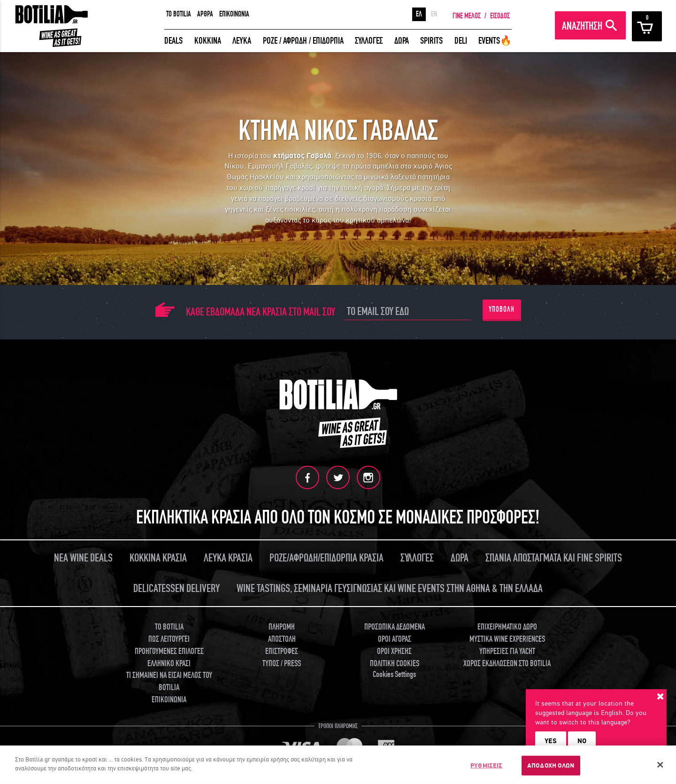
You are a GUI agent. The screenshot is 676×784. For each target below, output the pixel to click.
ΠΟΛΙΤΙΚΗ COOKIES (395, 663)
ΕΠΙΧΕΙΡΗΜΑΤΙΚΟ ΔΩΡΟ (507, 627)
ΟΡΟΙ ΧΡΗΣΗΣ (394, 651)
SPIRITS (431, 41)
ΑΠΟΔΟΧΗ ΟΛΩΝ (551, 765)
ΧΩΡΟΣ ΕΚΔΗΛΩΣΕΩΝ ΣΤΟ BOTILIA (507, 663)
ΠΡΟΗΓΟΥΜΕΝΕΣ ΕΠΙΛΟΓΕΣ (169, 651)
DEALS (173, 41)
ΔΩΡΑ (402, 41)
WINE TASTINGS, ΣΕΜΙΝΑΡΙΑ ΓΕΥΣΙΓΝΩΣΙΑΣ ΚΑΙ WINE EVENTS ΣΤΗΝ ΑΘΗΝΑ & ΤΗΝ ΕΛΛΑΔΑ (390, 588)
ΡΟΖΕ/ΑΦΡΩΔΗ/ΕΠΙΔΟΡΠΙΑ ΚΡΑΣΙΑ (326, 558)
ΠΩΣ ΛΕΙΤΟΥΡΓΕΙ (169, 639)
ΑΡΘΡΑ (205, 14)
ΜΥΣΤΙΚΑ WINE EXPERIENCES (507, 639)
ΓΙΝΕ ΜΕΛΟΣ (467, 16)
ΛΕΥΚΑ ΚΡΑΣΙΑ (228, 558)
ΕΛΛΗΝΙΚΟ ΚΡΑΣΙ (169, 663)
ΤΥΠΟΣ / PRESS (282, 663)
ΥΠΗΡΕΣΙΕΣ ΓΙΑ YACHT (507, 651)
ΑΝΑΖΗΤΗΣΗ (582, 26)
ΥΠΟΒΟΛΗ (502, 309)
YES (551, 741)
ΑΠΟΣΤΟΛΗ (282, 639)
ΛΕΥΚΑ (242, 41)
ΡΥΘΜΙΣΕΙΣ (486, 765)
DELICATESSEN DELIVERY (177, 588)
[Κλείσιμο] (661, 765)
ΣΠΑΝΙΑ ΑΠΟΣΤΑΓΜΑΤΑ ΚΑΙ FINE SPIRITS (554, 558)
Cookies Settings (394, 674)
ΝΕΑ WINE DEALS (83, 558)
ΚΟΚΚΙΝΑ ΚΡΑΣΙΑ (158, 558)
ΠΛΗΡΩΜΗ (282, 627)
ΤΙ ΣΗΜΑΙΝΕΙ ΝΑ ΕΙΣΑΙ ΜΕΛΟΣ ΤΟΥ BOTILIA (169, 681)
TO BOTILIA (179, 14)
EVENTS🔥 (495, 41)
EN (434, 14)
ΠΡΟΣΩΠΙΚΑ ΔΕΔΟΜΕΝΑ (395, 627)
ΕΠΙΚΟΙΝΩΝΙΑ (234, 14)
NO (582, 741)
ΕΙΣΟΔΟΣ (500, 16)
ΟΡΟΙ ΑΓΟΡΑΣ (395, 639)
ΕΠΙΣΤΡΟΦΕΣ (282, 651)
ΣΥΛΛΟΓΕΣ (369, 41)
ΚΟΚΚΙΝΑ (208, 41)
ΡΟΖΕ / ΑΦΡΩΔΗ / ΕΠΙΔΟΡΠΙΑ (303, 41)
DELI (461, 41)
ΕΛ (419, 14)
